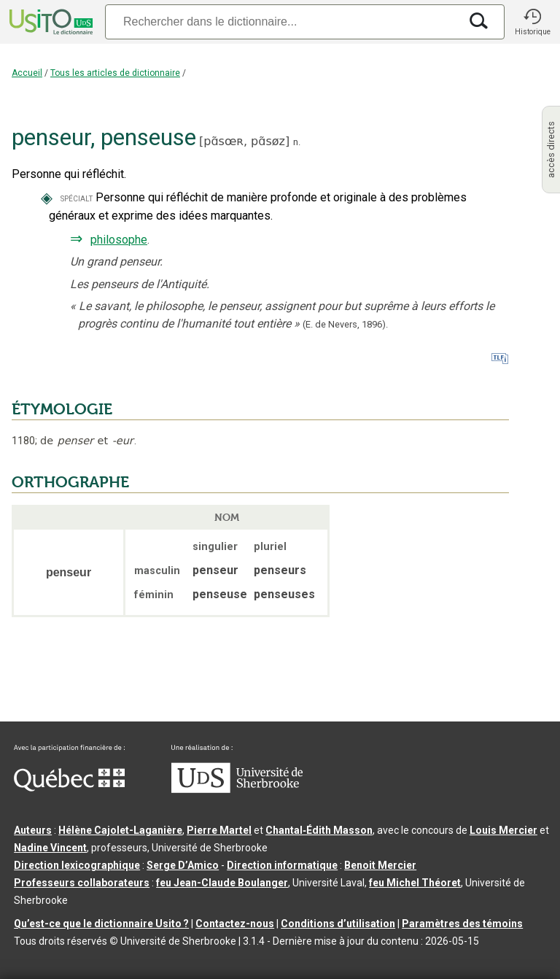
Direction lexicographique (77, 865)
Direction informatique (282, 865)
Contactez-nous (235, 924)
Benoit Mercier (380, 865)
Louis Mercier (503, 830)
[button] (532, 22)
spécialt (77, 198)
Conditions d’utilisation (338, 924)
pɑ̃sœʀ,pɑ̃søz (244, 141)
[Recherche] (282, 22)
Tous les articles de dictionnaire (115, 73)
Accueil (27, 73)
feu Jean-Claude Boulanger (222, 883)
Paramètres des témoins (462, 924)
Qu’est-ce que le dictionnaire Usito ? (101, 924)
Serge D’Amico (183, 865)
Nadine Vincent (50, 848)
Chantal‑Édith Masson (319, 830)
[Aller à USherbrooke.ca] (237, 789)
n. (297, 142)
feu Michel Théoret (415, 883)
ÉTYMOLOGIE (62, 409)
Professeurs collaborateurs (82, 883)
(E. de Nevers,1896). (345, 324)
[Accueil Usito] (50, 22)
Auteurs (33, 830)
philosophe (119, 240)
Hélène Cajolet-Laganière (120, 830)
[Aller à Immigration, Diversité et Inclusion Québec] (69, 788)
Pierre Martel (219, 830)
